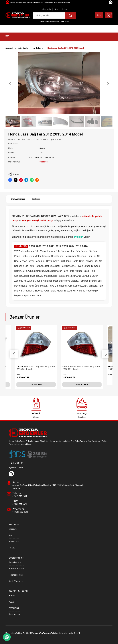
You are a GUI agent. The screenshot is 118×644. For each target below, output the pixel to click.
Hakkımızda (46, 9)
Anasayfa (10, 48)
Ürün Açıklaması (18, 199)
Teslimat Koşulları (16, 575)
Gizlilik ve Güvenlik (16, 569)
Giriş (99, 15)
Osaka (42, 148)
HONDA (12, 596)
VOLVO (11, 602)
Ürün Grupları (24, 48)
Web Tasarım (45, 633)
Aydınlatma (38, 48)
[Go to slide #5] (77, 121)
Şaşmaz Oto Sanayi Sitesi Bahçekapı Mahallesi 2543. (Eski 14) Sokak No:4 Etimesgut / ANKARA (40, 2)
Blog (56, 9)
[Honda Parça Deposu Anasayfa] (18, 15)
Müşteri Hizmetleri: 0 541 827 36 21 (54, 22)
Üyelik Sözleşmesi (16, 581)
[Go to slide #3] (45, 121)
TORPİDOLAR (14, 608)
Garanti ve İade (15, 562)
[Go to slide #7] (109, 121)
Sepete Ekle (36, 385)
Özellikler (36, 199)
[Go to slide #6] (93, 121)
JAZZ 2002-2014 (47, 157)
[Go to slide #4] (61, 121)
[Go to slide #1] (13, 121)
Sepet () (109, 15)
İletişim (65, 9)
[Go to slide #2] (29, 121)
